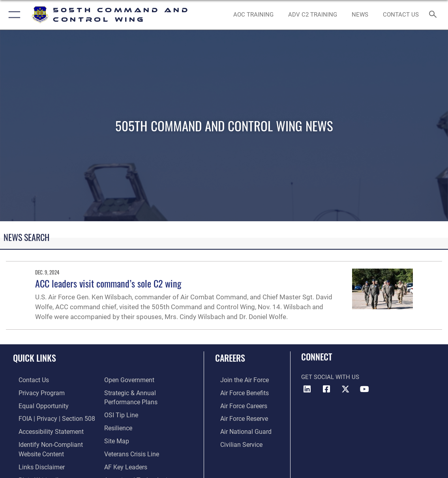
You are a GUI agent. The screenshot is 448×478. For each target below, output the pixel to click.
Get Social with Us (330, 377)
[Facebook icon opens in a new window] (326, 389)
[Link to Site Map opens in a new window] (116, 438)
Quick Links (35, 358)
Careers (230, 358)
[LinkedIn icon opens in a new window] (307, 389)
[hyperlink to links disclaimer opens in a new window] (35, 462)
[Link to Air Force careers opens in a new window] (238, 404)
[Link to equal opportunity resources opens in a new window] (37, 404)
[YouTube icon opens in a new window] (365, 389)
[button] (13, 15)
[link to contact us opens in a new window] (401, 15)
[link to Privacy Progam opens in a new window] (35, 392)
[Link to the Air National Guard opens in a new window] (239, 429)
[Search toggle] (434, 15)
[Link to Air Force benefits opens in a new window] (239, 392)
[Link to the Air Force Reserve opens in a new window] (238, 416)
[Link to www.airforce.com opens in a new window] (239, 380)
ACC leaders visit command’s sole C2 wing (108, 283)
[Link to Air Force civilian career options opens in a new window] (235, 441)
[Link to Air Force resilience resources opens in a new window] (118, 426)
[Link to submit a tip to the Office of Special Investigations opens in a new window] (120, 413)
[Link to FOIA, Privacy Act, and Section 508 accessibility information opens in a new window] (49, 416)
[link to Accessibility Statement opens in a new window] (44, 429)
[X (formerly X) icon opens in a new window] (345, 389)
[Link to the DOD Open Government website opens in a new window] (128, 380)
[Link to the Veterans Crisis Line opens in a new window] (131, 450)
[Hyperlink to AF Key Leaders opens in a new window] (125, 462)
